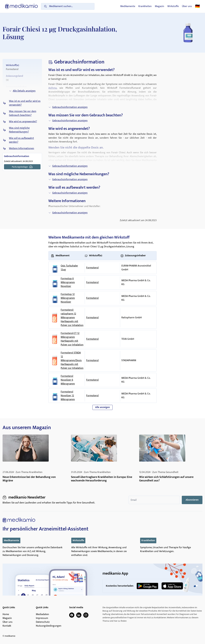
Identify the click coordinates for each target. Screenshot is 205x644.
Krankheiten (145, 6)
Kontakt (7, 626)
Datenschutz (43, 622)
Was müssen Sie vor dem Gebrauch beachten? (23, 113)
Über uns (187, 6)
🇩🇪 (197, 6)
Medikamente (128, 6)
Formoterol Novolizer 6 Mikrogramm (68, 380)
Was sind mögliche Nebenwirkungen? (19, 130)
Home (6, 614)
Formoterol (92, 268)
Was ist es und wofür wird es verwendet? (25, 103)
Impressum (42, 618)
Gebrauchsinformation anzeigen (68, 107)
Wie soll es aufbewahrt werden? (21, 140)
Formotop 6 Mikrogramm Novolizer (68, 283)
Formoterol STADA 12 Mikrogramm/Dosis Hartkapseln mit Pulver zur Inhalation (72, 361)
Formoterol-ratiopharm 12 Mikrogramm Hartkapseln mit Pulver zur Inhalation (72, 318)
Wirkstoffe (173, 6)
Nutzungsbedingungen (49, 626)
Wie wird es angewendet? (23, 122)
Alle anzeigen (102, 407)
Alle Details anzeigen (22, 91)
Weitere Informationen (22, 149)
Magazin (160, 6)
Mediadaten (42, 614)
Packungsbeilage (22, 167)
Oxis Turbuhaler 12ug (69, 268)
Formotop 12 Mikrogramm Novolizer (68, 298)
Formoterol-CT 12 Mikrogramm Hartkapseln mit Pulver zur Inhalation (72, 339)
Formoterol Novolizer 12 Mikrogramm (68, 396)
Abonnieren (192, 500)
